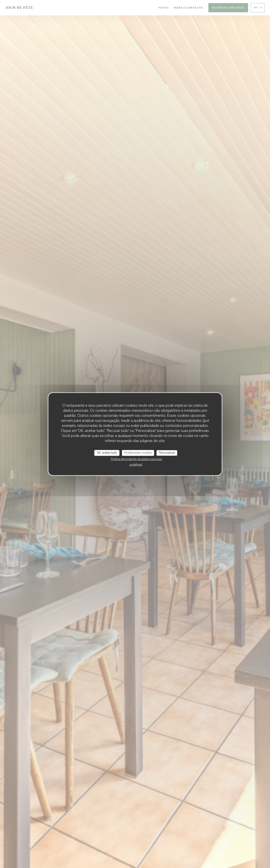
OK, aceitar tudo (107, 453)
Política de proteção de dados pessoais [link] (137, 459)
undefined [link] (136, 465)
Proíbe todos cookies (138, 453)
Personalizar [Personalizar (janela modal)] (167, 453)
